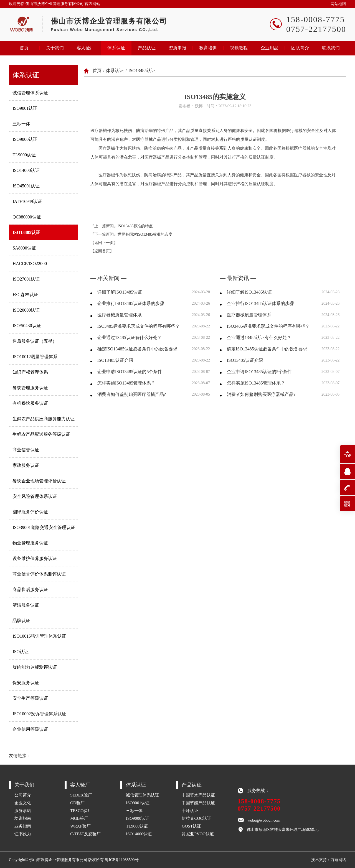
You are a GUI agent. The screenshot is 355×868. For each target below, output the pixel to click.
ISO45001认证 (26, 186)
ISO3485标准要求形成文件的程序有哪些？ (139, 326)
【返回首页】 (102, 251)
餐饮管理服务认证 (30, 388)
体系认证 (116, 48)
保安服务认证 (26, 683)
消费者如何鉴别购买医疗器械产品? (132, 394)
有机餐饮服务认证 (30, 403)
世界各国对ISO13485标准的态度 (145, 234)
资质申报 (177, 48)
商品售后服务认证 (30, 590)
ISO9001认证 (25, 108)
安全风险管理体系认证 (35, 496)
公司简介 (23, 795)
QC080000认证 (27, 217)
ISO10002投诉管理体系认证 (39, 714)
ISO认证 (21, 652)
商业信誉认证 (26, 450)
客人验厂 (85, 48)
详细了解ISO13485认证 (120, 292)
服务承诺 (23, 810)
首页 (24, 48)
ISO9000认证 (25, 139)
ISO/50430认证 (27, 326)
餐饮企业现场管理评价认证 (39, 481)
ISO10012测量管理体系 (35, 357)
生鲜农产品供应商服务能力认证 (44, 419)
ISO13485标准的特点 (135, 226)
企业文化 (23, 803)
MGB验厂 (79, 818)
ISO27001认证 (26, 279)
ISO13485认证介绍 (115, 360)
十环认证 (190, 810)
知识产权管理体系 (30, 372)
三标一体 (21, 124)
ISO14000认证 (26, 170)
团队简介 (300, 48)
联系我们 (331, 48)
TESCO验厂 (81, 810)
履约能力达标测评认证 (35, 667)
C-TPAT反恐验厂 (85, 834)
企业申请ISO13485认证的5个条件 (130, 372)
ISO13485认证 (26, 232)
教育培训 (208, 48)
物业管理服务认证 (30, 543)
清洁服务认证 (26, 605)
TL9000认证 (24, 155)
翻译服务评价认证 (30, 512)
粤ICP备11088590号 (122, 860)
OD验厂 (77, 803)
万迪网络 (338, 860)
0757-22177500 (259, 809)
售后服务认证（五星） (35, 341)
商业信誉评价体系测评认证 (39, 574)
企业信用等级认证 (30, 729)
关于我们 (55, 48)
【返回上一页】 (104, 243)
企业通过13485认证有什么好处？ (130, 338)
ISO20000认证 (26, 310)
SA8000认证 (24, 248)
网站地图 (338, 4)
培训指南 (23, 818)
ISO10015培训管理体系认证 (39, 636)
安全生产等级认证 (30, 698)
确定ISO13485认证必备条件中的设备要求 (138, 349)
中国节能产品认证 (198, 803)
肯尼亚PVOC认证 (198, 834)
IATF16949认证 (27, 201)
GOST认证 (191, 826)
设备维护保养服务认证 (35, 558)
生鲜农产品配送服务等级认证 (41, 434)
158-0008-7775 (259, 801)
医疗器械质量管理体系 (120, 315)
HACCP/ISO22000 (30, 264)
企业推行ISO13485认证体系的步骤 (131, 303)
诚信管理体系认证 (30, 93)
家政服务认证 (26, 465)
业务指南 (23, 826)
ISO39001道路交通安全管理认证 (44, 527)
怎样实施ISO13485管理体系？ (126, 383)
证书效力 (23, 834)
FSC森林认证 (25, 295)
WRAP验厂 (80, 826)
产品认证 (147, 48)
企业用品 (270, 48)
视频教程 (239, 48)
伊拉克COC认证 (196, 818)
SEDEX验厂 (81, 795)
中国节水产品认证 (198, 795)
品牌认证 (21, 621)
